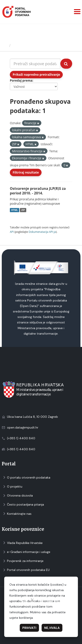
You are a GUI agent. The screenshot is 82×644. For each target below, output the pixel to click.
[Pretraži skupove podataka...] (35, 64)
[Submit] (66, 64)
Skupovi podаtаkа (30, 45)
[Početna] (5, 45)
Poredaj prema (21, 80)
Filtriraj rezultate (26, 172)
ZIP (23, 210)
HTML (14, 210)
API (12, 232)
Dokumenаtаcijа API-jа (42, 232)
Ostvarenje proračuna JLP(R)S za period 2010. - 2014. (38, 191)
